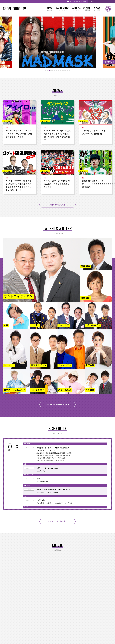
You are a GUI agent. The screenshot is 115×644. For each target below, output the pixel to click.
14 (70, 72)
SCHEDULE (76, 9)
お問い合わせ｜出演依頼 (80, 2)
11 (64, 72)
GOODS (97, 9)
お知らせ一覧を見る (58, 205)
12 (66, 72)
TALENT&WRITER (62, 9)
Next (100, 42)
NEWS (50, 9)
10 (62, 72)
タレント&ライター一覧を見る (58, 405)
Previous (15, 42)
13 (68, 72)
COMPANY (87, 9)
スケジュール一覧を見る (58, 521)
